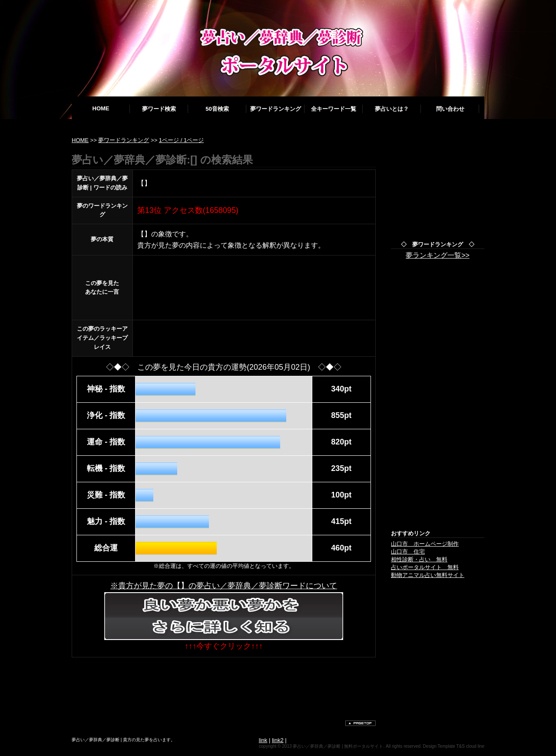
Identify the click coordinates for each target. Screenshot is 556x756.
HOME (101, 108)
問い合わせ (450, 109)
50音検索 (217, 109)
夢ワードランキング (276, 109)
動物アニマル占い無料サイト (428, 575)
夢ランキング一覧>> (438, 255)
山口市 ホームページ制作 (425, 544)
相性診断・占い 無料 (419, 559)
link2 (278, 740)
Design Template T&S (444, 746)
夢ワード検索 (159, 109)
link (263, 740)
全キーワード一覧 (334, 109)
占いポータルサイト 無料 (425, 567)
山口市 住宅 (408, 552)
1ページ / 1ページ (181, 140)
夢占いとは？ (392, 109)
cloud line (475, 746)
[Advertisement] (230, 683)
